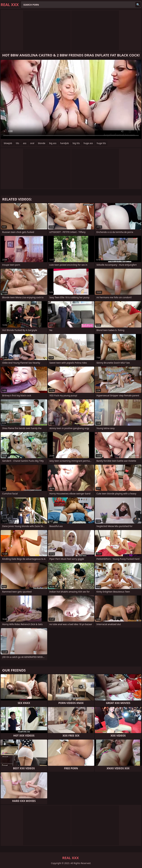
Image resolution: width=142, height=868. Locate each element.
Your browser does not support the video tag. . (71, 99)
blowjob (8, 143)
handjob (64, 143)
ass (25, 143)
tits (17, 143)
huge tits (101, 143)
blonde (42, 143)
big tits (76, 143)
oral (32, 143)
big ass (53, 143)
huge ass (88, 143)
